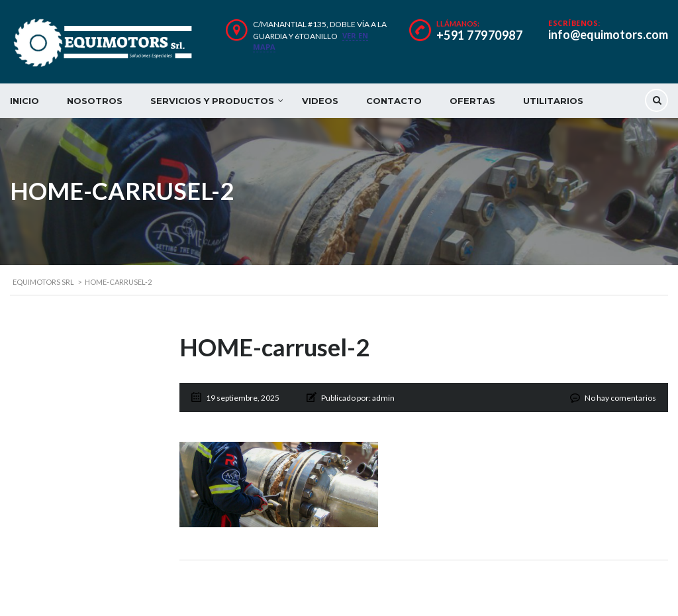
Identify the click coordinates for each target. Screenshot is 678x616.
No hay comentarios (620, 398)
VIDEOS (320, 101)
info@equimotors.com (608, 34)
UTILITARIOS (553, 101)
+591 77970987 (480, 35)
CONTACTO (394, 101)
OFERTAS (472, 101)
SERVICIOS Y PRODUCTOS (212, 101)
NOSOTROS (95, 101)
